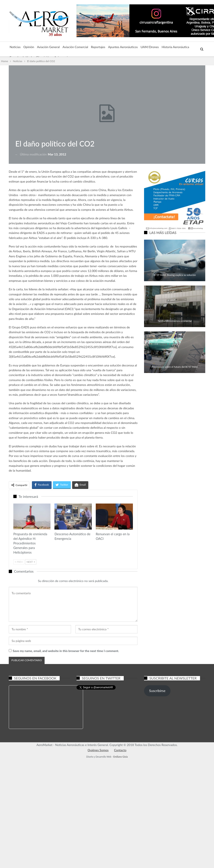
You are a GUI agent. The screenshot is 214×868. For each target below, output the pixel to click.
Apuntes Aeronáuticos (123, 47)
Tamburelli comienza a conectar (175, 321)
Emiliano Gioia (120, 757)
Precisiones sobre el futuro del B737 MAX (175, 367)
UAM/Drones (150, 47)
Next (31, 562)
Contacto (120, 750)
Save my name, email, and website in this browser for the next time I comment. (66, 651)
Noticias (15, 47)
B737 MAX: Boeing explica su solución (175, 275)
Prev (19, 562)
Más (164, 47)
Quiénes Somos (98, 750)
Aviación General (48, 47)
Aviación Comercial (75, 47)
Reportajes (98, 47)
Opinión (29, 47)
